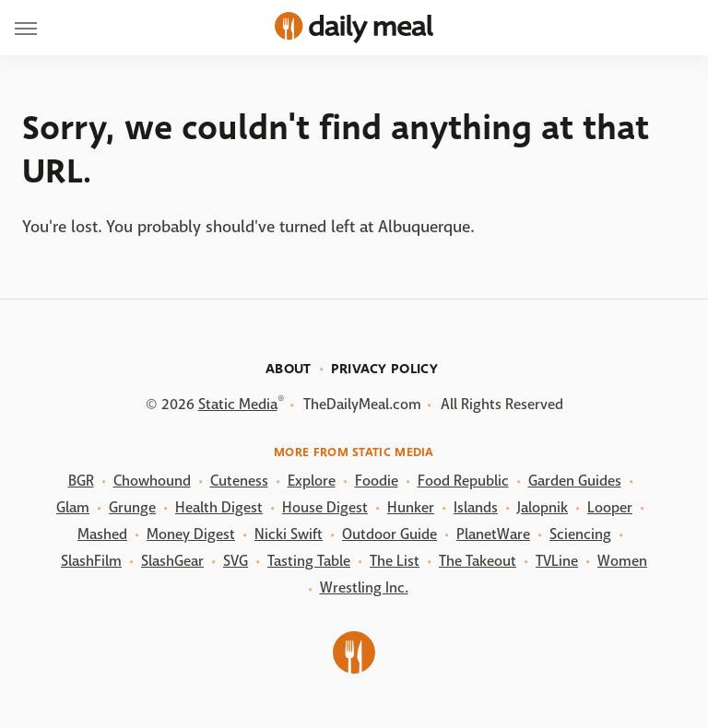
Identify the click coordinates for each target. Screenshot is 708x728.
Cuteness (239, 481)
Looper (610, 507)
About (289, 369)
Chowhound (152, 481)
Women (622, 561)
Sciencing (580, 534)
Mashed (102, 534)
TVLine (557, 561)
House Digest (325, 507)
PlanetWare (493, 534)
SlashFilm (91, 561)
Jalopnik (543, 507)
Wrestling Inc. (364, 587)
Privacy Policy (384, 369)
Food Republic (463, 481)
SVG (236, 561)
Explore (312, 481)
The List (395, 561)
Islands (476, 507)
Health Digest (219, 507)
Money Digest (191, 534)
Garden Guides (575, 481)
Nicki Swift (289, 534)
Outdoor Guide (389, 534)
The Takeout (478, 561)
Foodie (377, 481)
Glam (73, 507)
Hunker (411, 507)
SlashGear (172, 561)
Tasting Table (309, 561)
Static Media (238, 404)
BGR (81, 481)
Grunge (132, 507)
